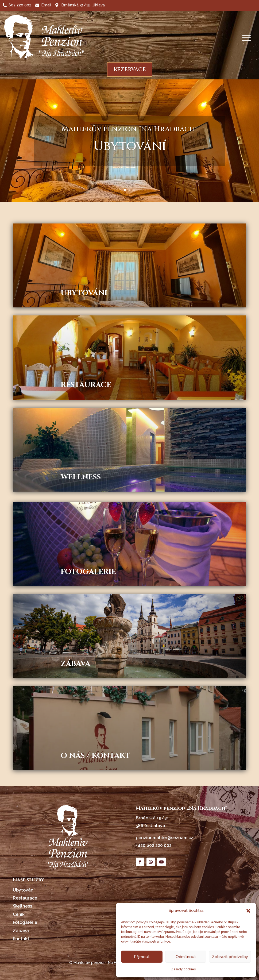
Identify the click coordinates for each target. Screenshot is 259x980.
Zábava (21, 931)
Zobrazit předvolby (230, 957)
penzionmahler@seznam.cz (165, 838)
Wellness (22, 906)
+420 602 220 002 (154, 845)
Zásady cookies (183, 969)
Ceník (19, 914)
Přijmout (142, 957)
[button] (248, 911)
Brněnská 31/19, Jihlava (83, 5)
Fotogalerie (25, 922)
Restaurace (25, 898)
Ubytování (24, 890)
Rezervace (130, 69)
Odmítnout (186, 957)
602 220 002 (20, 5)
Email (46, 5)
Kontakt (21, 939)
